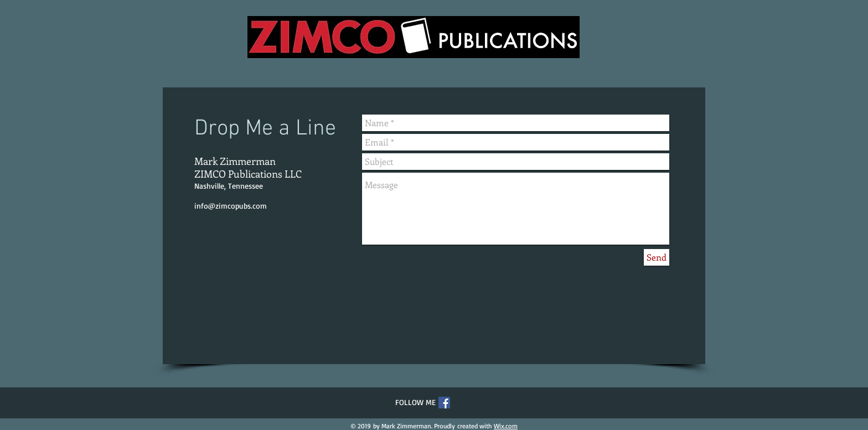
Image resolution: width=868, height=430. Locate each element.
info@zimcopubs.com (231, 206)
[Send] (657, 257)
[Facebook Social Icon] (444, 403)
